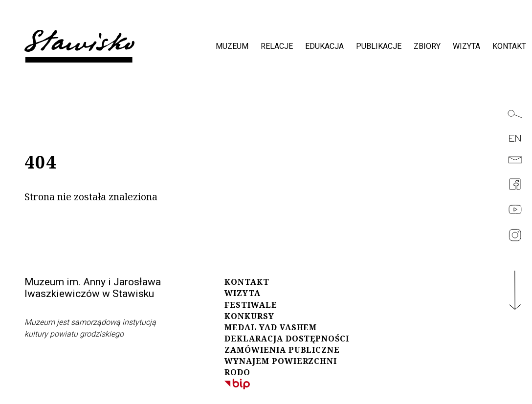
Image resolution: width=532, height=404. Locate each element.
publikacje (379, 46)
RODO (237, 372)
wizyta (466, 46)
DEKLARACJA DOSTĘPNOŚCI (287, 339)
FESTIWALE (251, 305)
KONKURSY (249, 316)
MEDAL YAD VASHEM (271, 327)
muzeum (232, 46)
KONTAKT (247, 282)
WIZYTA (243, 293)
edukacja (324, 46)
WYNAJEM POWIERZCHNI (281, 361)
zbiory (427, 46)
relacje (277, 46)
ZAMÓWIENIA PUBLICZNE (282, 350)
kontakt (509, 46)
